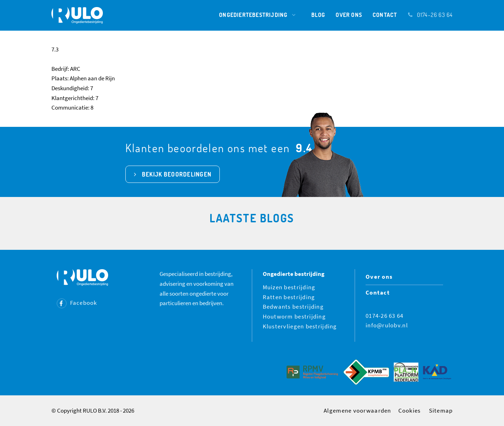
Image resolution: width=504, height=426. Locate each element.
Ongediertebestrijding (260, 15)
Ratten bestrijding (289, 297)
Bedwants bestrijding (293, 307)
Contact (385, 15)
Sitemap (441, 410)
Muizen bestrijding (289, 287)
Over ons (349, 15)
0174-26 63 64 (430, 15)
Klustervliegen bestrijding (300, 326)
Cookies (410, 410)
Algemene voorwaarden (357, 410)
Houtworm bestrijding (294, 316)
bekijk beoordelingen (177, 174)
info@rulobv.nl (387, 325)
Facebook (77, 303)
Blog (318, 15)
